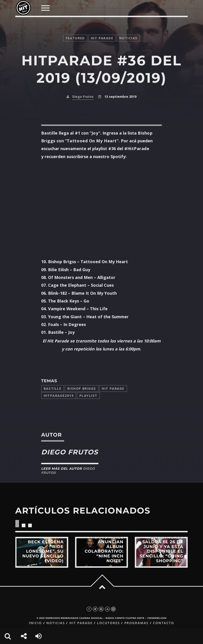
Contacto (164, 623)
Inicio (35, 623)
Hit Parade (102, 38)
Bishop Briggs (82, 388)
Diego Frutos (83, 97)
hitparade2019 (59, 396)
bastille (53, 388)
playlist (88, 396)
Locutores (108, 623)
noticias (128, 38)
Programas (136, 623)
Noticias (55, 623)
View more (42, 552)
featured (75, 38)
